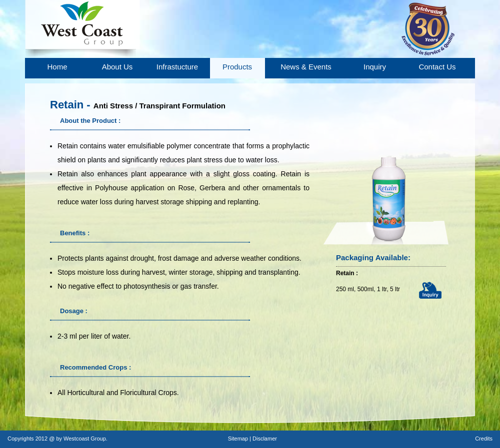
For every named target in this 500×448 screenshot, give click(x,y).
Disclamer (265, 439)
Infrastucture (177, 67)
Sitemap (239, 439)
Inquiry (375, 67)
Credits (484, 439)
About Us (117, 67)
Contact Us (437, 67)
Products (237, 67)
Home (57, 67)
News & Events (306, 67)
